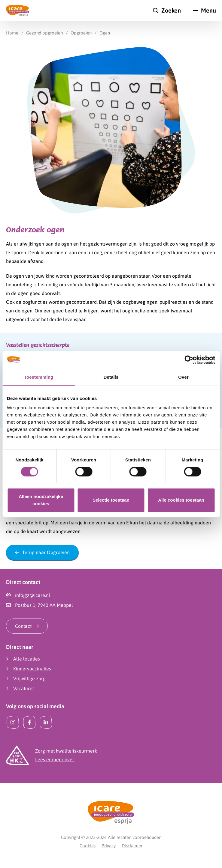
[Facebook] (29, 722)
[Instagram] (13, 722)
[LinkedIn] (46, 722)
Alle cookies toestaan (181, 500)
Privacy (109, 846)
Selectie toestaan (111, 500)
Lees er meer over (55, 759)
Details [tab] (111, 377)
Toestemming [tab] (39, 377)
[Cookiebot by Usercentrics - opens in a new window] (189, 360)
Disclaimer (132, 846)
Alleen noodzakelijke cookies (41, 500)
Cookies (88, 846)
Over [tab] (183, 377)
